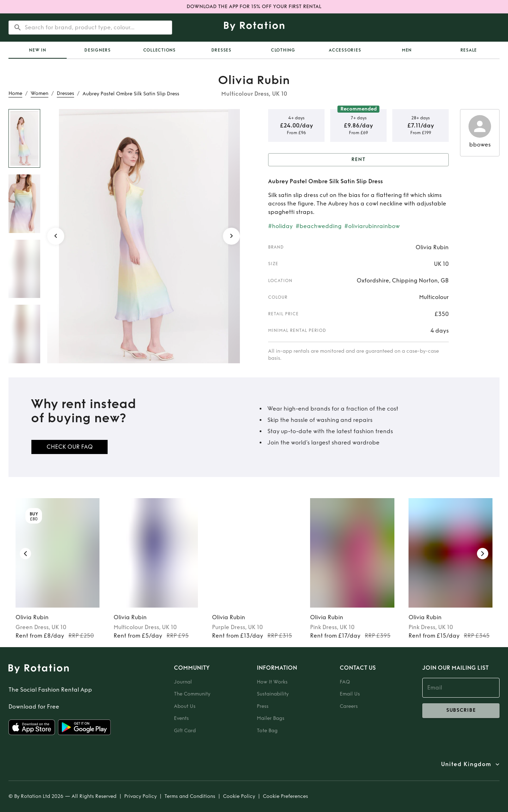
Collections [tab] (159, 50)
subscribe (461, 711)
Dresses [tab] (221, 50)
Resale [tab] (469, 50)
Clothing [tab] (283, 50)
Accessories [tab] (345, 50)
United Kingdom (466, 764)
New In (38, 50)
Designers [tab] (98, 50)
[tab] (38, 50)
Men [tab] (407, 50)
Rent (358, 160)
